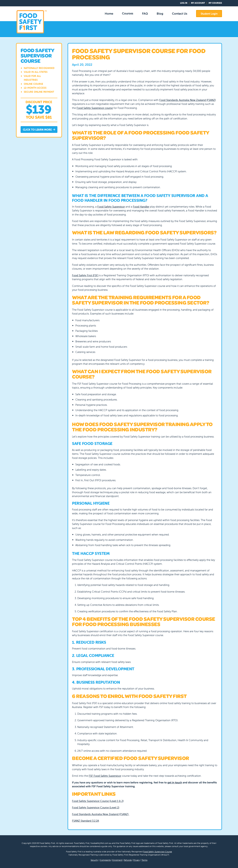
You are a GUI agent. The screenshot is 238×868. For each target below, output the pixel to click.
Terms (144, 860)
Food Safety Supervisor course (95, 108)
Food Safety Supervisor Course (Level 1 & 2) (98, 801)
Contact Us (180, 14)
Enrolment (117, 860)
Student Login (209, 14)
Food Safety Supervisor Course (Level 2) (96, 807)
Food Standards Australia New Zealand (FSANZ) (188, 100)
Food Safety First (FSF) (85, 275)
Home (109, 14)
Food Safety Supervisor (111, 207)
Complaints (105, 860)
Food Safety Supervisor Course (158, 852)
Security (94, 860)
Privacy (137, 860)
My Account (198, 3)
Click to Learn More (39, 130)
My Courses (215, 3)
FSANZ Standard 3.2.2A (85, 821)
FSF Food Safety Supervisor (105, 776)
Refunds (128, 860)
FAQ (145, 14)
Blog (160, 14)
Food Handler (141, 207)
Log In (184, 3)
